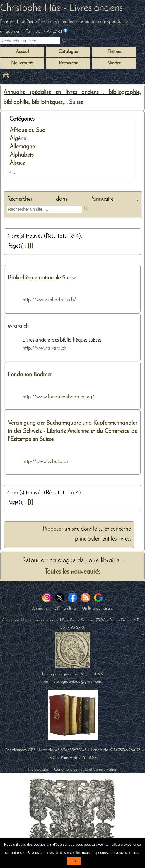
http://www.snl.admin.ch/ (49, 300)
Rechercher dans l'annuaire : (73, 199)
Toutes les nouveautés (72, 572)
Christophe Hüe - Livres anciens (61, 8)
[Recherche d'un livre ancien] (30, 41)
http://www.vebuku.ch (45, 462)
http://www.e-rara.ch (45, 348)
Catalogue (68, 52)
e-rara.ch (18, 326)
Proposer (53, 529)
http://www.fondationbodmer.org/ (59, 397)
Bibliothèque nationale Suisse (42, 278)
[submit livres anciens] (65, 41)
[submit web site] (87, 209)
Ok (74, 861)
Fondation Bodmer (30, 375)
